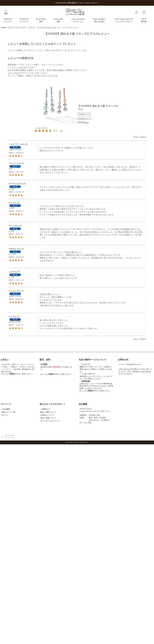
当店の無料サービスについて (93, 360)
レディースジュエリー (17, 28)
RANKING (24, 20)
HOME (3, 28)
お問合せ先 (123, 360)
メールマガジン (6, 437)
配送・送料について (48, 412)
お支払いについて (47, 415)
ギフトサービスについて (50, 421)
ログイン (5, 415)
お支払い (5, 360)
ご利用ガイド (46, 409)
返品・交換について (48, 418)
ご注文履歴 (6, 409)
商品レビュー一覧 (8, 412)
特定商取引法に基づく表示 (10, 437)
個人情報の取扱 (13, 437)
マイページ (6, 404)
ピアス (31, 28)
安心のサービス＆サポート (52, 404)
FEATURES (41, 20)
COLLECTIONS (78, 20)
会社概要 (83, 404)
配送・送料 (45, 360)
